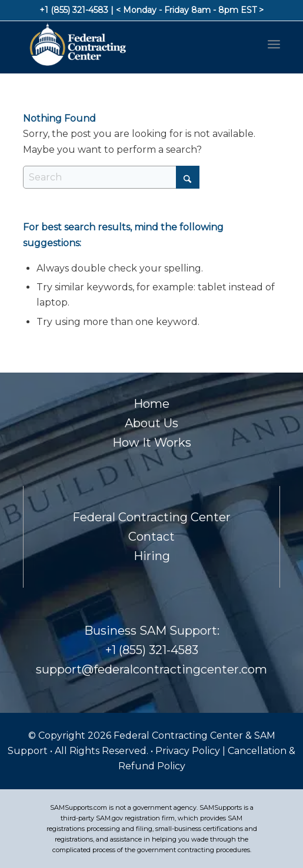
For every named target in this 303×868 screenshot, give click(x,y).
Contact (151, 537)
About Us (151, 423)
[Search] (111, 177)
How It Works (152, 443)
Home (151, 404)
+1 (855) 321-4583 (74, 10)
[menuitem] (274, 44)
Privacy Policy (189, 751)
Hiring (152, 556)
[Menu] (274, 44)
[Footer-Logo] (126, 44)
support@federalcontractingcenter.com (151, 669)
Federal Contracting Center (151, 517)
